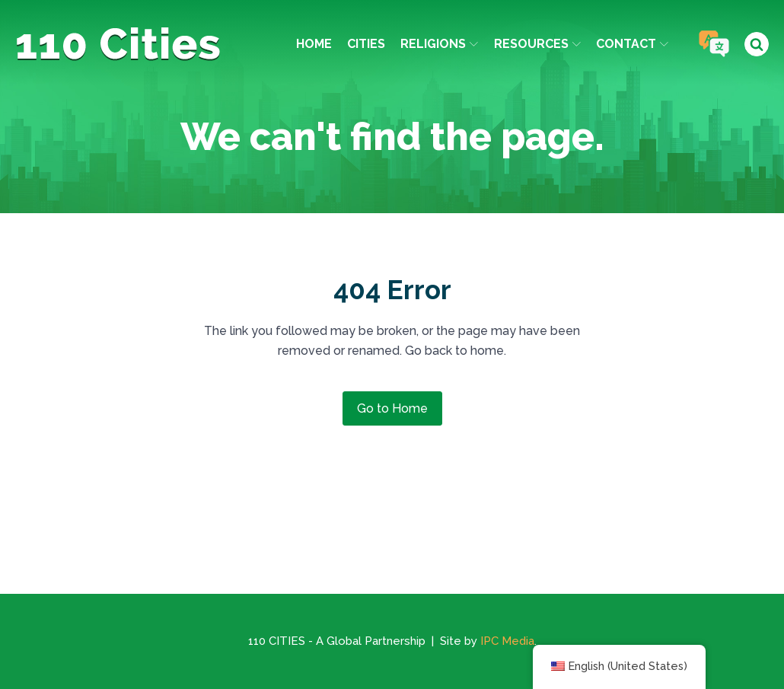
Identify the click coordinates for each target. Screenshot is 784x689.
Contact (632, 44)
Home (314, 44)
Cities (366, 44)
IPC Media (507, 641)
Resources (537, 44)
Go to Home (392, 408)
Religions (439, 44)
